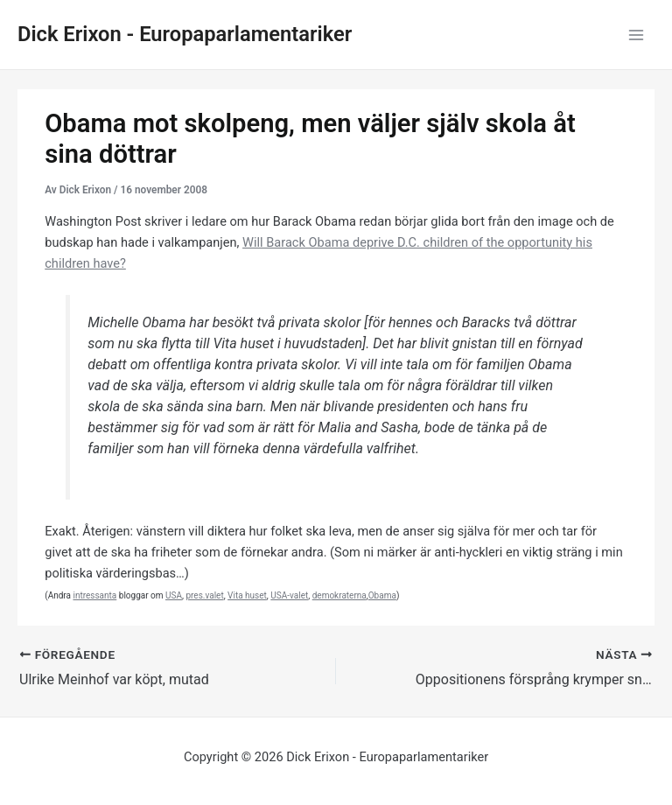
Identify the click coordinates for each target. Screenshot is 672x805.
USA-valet (289, 595)
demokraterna (339, 595)
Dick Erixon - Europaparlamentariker (185, 34)
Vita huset (247, 595)
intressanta (94, 595)
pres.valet (204, 595)
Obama (382, 595)
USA (174, 595)
